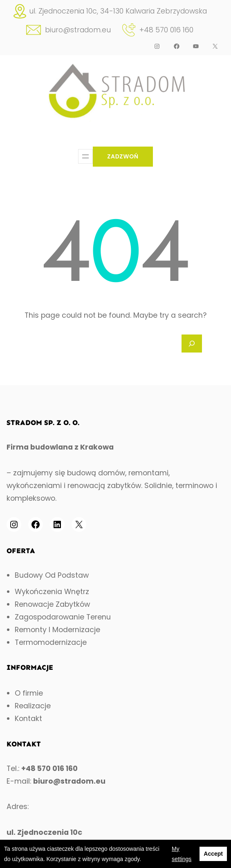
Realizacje (33, 706)
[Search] (192, 344)
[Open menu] (85, 156)
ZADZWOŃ (123, 156)
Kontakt (28, 719)
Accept (213, 854)
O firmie (29, 693)
